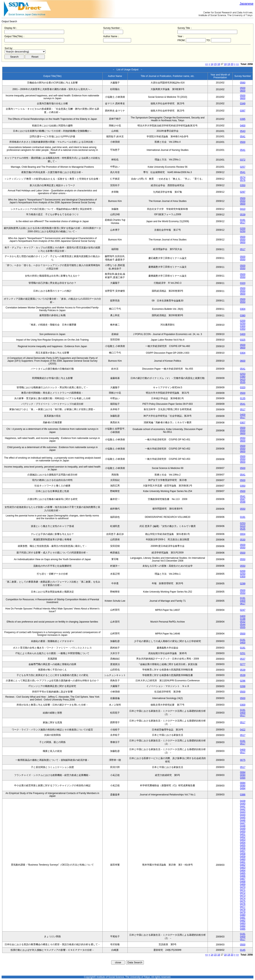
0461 (243, 862)
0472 (243, 893)
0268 (243, 686)
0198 (243, 619)
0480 (243, 915)
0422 (243, 730)
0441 (243, 807)
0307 (243, 423)
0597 (243, 499)
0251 (243, 653)
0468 (243, 882)
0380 (243, 316)
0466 (243, 876)
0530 (243, 540)
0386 (243, 795)
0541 (243, 137)
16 (219, 64)
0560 (243, 83)
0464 (243, 871)
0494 (243, 778)
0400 (243, 126)
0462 (243, 865)
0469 (243, 884)
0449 (243, 829)
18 (225, 64)
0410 (243, 209)
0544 (243, 625)
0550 (243, 201)
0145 (243, 950)
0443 (243, 812)
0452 (243, 837)
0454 (243, 843)
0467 (243, 879)
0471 (243, 890)
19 (229, 64)
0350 (243, 185)
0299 (243, 584)
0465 (243, 873)
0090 (243, 775)
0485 (243, 929)
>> (237, 64)
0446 (243, 820)
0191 (243, 220)
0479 (243, 912)
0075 (243, 760)
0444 (243, 815)
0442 (243, 809)
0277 (243, 664)
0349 (243, 104)
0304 (243, 309)
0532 (243, 622)
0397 (243, 111)
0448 (243, 826)
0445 (243, 818)
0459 (243, 857)
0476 (243, 904)
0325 (243, 340)
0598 (243, 502)
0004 (243, 534)
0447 (243, 823)
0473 (243, 896)
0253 (243, 374)
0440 (243, 804)
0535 (243, 382)
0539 (243, 215)
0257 (243, 167)
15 (215, 64)
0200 (243, 229)
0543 (243, 131)
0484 (243, 926)
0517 (243, 223)
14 (212, 64)
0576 (243, 180)
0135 (243, 398)
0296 (243, 681)
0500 (243, 88)
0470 (243, 887)
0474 (243, 898)
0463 (243, 868)
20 (232, 64)
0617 (243, 604)
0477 (243, 907)
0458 (243, 854)
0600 (243, 91)
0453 (243, 840)
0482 (243, 921)
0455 (243, 845)
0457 (243, 851)
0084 (243, 772)
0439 (243, 801)
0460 (243, 859)
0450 (243, 832)
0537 (243, 659)
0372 (243, 160)
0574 (243, 177)
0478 (243, 909)
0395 (243, 119)
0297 (243, 192)
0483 (243, 923)
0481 (243, 918)
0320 (243, 283)
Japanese (247, 4)
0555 (243, 627)
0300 (243, 326)
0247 (243, 610)
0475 (243, 901)
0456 (243, 848)
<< (207, 64)
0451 (243, 834)
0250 (243, 231)
